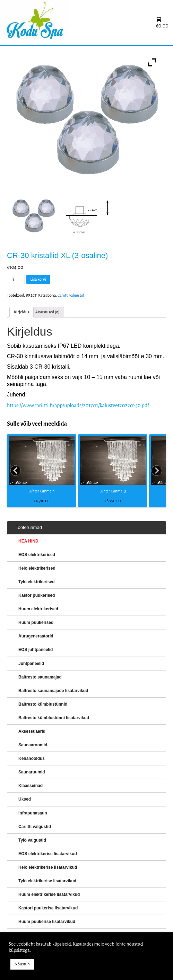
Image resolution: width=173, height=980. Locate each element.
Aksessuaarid (32, 731)
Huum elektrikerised (38, 609)
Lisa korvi (38, 279)
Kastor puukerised (37, 595)
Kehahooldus (32, 758)
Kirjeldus (21, 312)
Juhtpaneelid (31, 664)
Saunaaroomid (33, 745)
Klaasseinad (31, 786)
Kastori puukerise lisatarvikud (48, 908)
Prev (16, 471)
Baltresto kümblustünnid (43, 704)
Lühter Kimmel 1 (42, 491)
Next (157, 471)
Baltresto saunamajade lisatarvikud (53, 691)
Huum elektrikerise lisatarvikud (49, 894)
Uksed (25, 799)
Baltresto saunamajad (40, 677)
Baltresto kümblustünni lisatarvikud (54, 718)
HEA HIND (28, 541)
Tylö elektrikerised (37, 582)
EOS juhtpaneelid (36, 650)
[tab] (21, 312)
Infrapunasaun (33, 813)
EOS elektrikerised (37, 555)
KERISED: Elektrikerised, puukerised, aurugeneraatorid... (78, 23)
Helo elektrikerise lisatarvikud (48, 867)
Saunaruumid (32, 772)
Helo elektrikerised (37, 568)
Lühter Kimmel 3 (113, 491)
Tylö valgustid (32, 840)
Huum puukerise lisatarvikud (47, 922)
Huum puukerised (36, 622)
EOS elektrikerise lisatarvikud (48, 854)
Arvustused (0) (47, 312)
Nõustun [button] (22, 964)
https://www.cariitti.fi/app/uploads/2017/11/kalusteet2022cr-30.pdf (78, 405)
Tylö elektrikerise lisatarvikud (47, 881)
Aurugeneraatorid (36, 636)
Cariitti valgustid (71, 295)
